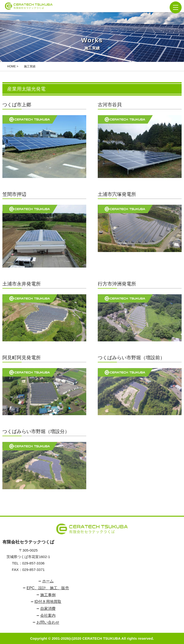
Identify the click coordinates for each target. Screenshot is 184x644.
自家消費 (48, 609)
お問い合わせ (48, 622)
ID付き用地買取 (48, 602)
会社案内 (48, 615)
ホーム (48, 581)
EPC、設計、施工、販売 (48, 588)
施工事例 (48, 595)
